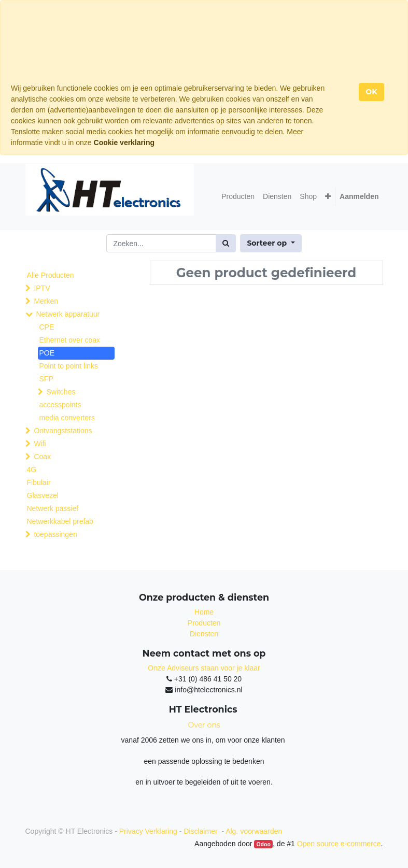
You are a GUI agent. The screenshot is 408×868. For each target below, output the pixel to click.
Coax (42, 457)
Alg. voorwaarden (254, 831)
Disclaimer (201, 831)
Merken (46, 301)
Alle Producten (51, 275)
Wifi (40, 444)
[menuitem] (238, 197)
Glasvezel (43, 495)
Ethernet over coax (70, 340)
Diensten (204, 634)
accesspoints (60, 405)
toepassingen (55, 534)
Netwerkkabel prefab (60, 521)
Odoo (263, 844)
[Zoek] (226, 243)
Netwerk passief (53, 508)
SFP (46, 379)
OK (371, 92)
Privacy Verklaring (148, 831)
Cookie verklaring (124, 143)
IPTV (42, 288)
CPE (47, 327)
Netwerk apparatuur (68, 314)
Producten (204, 623)
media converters (67, 418)
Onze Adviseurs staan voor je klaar (204, 668)
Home (204, 612)
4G (32, 469)
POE (47, 353)
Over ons (204, 725)
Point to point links (69, 366)
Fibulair (39, 482)
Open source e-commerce (339, 844)
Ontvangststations (63, 431)
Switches (61, 392)
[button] (328, 197)
